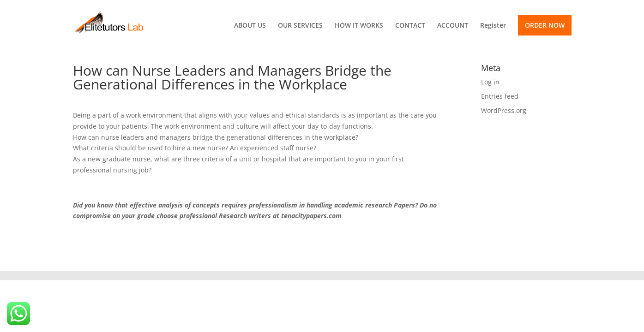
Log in (490, 82)
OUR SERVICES (300, 26)
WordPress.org (504, 110)
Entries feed (500, 96)
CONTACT (410, 26)
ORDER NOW (545, 25)
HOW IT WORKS (359, 26)
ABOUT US (250, 26)
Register (493, 26)
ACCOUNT (453, 26)
